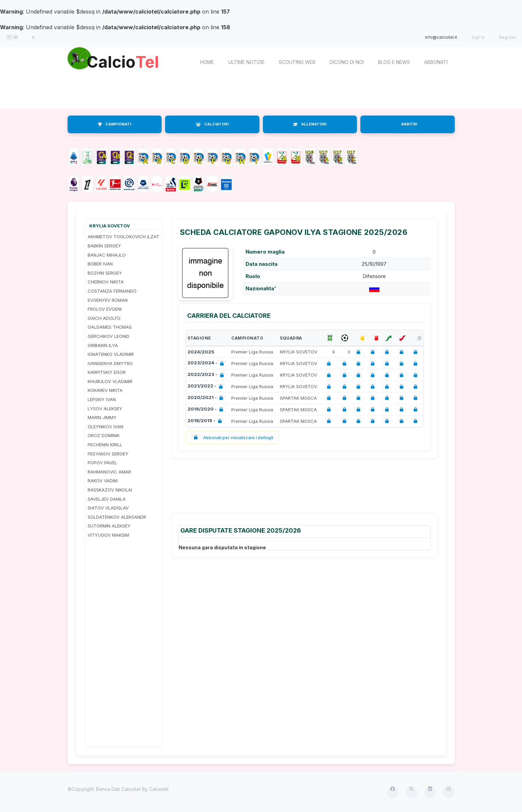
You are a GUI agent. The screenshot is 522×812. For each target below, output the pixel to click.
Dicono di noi (347, 62)
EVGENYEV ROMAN (108, 300)
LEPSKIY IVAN (102, 399)
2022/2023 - (207, 375)
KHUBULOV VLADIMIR (110, 381)
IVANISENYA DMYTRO (110, 363)
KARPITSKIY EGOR (107, 372)
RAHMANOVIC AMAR (109, 472)
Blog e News (394, 62)
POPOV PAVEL (102, 463)
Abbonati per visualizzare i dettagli (232, 438)
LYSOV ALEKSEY (105, 409)
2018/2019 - (206, 421)
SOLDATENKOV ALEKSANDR (117, 517)
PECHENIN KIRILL (105, 445)
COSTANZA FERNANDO (112, 291)
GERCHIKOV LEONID (109, 336)
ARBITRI (409, 124)
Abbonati (436, 62)
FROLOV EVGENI (105, 309)
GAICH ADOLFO (104, 318)
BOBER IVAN (100, 264)
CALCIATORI (212, 124)
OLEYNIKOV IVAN (105, 427)
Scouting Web (297, 62)
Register (507, 37)
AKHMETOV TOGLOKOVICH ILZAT (123, 237)
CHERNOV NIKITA (106, 282)
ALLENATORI (310, 124)
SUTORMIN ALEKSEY (109, 526)
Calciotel (159, 789)
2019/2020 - (207, 410)
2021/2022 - (206, 387)
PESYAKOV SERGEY (108, 454)
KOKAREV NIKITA (105, 390)
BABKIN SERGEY (104, 246)
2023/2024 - (207, 364)
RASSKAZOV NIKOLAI (110, 490)
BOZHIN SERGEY (105, 273)
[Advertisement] (261, 93)
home (207, 62)
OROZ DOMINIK (104, 435)
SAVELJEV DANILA (107, 499)
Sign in (478, 37)
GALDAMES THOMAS (110, 327)
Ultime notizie (246, 62)
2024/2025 (201, 352)
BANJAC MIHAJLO (107, 255)
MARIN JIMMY (102, 417)
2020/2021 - (207, 398)
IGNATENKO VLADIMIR (111, 354)
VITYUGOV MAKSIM (108, 535)
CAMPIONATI (114, 124)
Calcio (125, 61)
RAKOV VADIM (103, 481)
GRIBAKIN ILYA (103, 345)
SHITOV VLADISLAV (108, 508)
